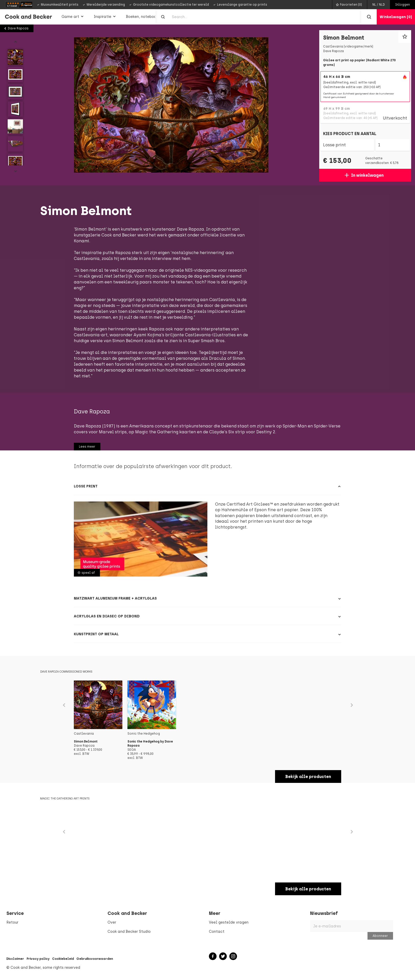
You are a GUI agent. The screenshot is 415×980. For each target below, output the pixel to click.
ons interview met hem (167, 259)
